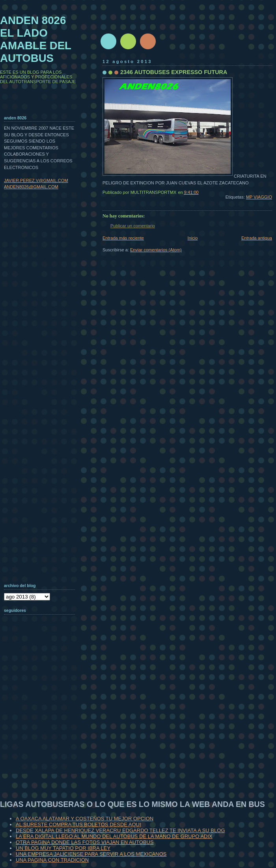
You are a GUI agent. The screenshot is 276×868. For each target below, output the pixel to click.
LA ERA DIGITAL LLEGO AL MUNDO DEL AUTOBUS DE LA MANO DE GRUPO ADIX (114, 836)
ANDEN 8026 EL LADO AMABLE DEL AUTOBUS (36, 39)
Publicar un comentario (133, 226)
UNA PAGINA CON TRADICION (52, 860)
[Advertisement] (43, 723)
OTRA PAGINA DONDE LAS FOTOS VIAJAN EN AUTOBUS (85, 842)
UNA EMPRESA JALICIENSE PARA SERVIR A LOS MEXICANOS (91, 854)
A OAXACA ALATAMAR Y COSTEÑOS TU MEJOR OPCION (85, 819)
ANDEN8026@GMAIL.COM (31, 187)
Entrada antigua (257, 238)
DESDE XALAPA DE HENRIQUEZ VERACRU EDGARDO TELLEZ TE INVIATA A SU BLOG (120, 830)
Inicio (193, 238)
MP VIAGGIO (259, 197)
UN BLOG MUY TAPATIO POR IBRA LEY (63, 848)
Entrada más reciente (123, 238)
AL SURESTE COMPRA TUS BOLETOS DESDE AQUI (78, 824)
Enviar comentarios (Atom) (156, 250)
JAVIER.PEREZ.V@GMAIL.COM (36, 180)
